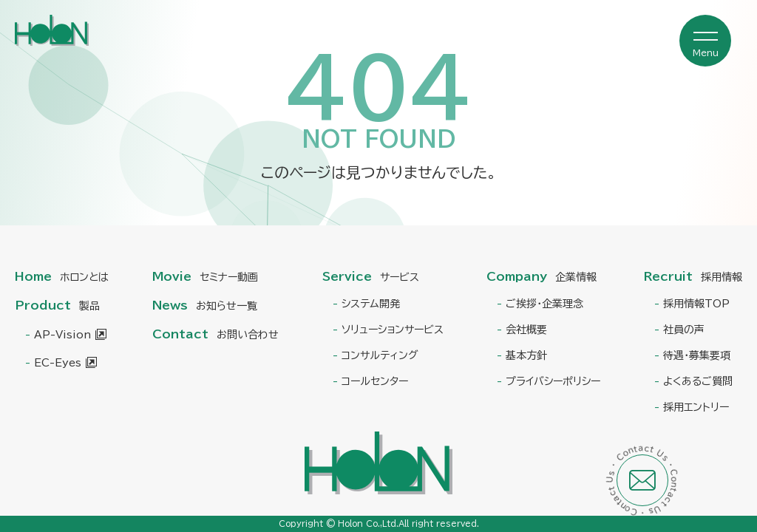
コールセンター (375, 381)
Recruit (693, 276)
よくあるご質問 (698, 381)
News (205, 305)
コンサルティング (380, 355)
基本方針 (526, 355)
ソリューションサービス (393, 330)
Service (371, 276)
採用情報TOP (696, 304)
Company (542, 276)
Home (62, 276)
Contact (215, 334)
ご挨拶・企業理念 (544, 304)
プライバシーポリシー (553, 381)
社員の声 (684, 330)
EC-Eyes (58, 363)
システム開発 (371, 304)
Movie (205, 276)
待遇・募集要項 (697, 355)
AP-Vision (62, 335)
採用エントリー (696, 407)
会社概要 (526, 330)
